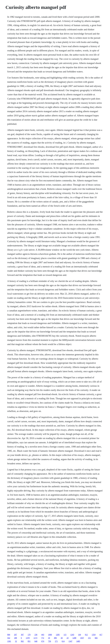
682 (96, 638)
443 (43, 635)
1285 (58, 635)
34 (49, 638)
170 (29, 635)
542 (9, 638)
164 (79, 635)
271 (56, 641)
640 (36, 641)
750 (50, 641)
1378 (28, 638)
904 (9, 635)
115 (65, 635)
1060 (50, 635)
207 (15, 635)
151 (89, 638)
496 (55, 638)
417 (101, 635)
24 (68, 638)
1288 (74, 638)
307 (22, 635)
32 (16, 641)
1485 (78, 641)
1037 (82, 638)
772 (43, 638)
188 (15, 638)
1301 (9, 641)
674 (43, 641)
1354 (94, 635)
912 (86, 635)
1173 (35, 638)
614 (63, 641)
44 (62, 638)
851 (29, 641)
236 (36, 635)
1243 (72, 635)
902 (22, 641)
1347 (70, 641)
